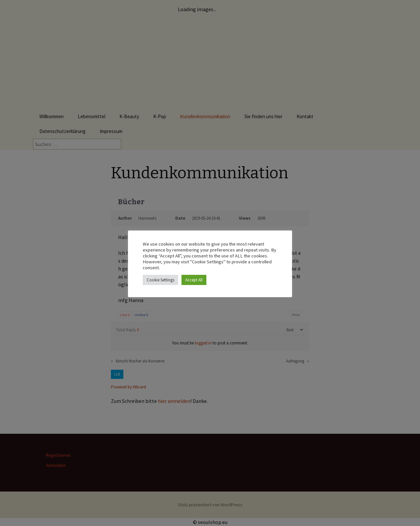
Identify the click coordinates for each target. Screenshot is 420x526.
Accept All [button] (194, 280)
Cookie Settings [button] (160, 280)
